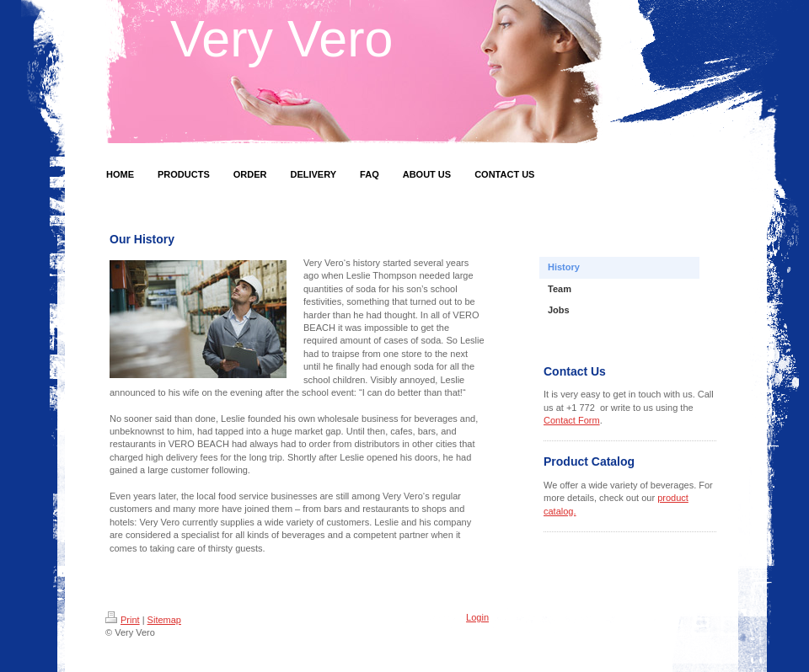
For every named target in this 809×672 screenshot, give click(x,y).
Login (477, 617)
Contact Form (572, 420)
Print (123, 620)
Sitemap (164, 620)
